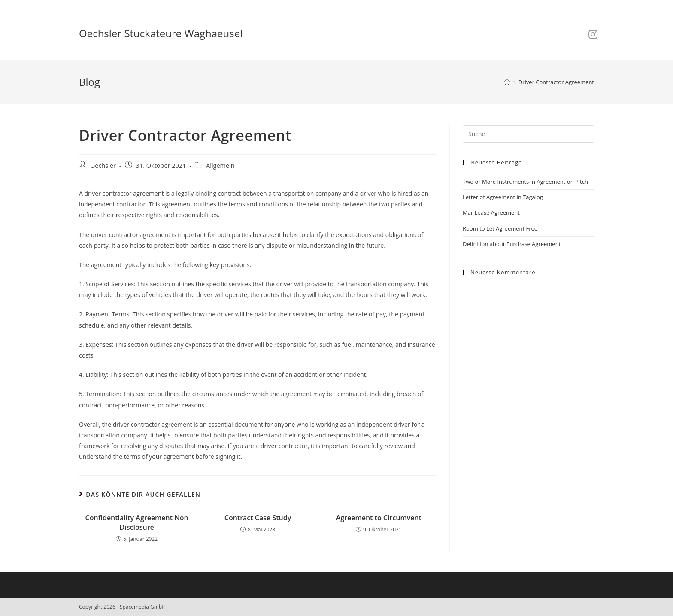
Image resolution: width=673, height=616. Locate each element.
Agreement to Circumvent (379, 518)
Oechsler (103, 165)
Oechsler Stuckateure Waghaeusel (161, 33)
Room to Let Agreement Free (500, 228)
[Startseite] (507, 82)
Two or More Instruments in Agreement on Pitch (525, 182)
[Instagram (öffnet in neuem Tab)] (593, 34)
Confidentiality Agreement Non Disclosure (137, 522)
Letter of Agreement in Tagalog (503, 197)
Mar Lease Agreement (491, 212)
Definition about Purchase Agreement (512, 244)
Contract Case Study (258, 518)
